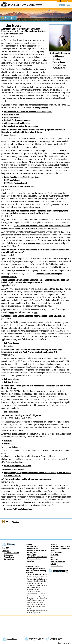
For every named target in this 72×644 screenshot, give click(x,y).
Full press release (12, 379)
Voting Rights (31, 555)
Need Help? (6, 548)
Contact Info (54, 560)
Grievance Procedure (57, 566)
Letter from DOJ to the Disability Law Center (22, 177)
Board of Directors (56, 553)
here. (39, 207)
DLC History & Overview (12, 553)
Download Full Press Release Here (18, 509)
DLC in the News (59, 68)
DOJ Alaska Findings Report (16, 183)
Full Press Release (12, 343)
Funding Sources (59, 65)
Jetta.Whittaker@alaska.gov (34, 243)
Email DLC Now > (12, 639)
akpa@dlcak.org (41, 108)
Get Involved (53, 544)
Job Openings (55, 555)
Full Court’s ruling (11, 382)
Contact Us (52, 558)
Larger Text (69, 1)
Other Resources (32, 548)
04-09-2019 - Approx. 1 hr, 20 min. (18, 465)
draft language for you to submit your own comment (38, 228)
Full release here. (11, 412)
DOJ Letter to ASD (12, 114)
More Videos (16, 522)
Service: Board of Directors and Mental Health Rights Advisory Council (60, 548)
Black (62, 1)
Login (70, 643)
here (12, 312)
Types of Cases (59, 62)
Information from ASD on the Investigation (21, 126)
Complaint (8, 346)
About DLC (6, 551)
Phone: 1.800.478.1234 (56, 638)
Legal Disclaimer (63, 643)
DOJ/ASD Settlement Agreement (17, 120)
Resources (29, 544)
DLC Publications (32, 546)
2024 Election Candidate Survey (37, 557)
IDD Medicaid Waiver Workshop (37, 550)
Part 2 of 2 (8, 443)
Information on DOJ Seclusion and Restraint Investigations (28, 111)
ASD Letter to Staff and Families (17, 123)
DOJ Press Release (12, 117)
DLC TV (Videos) (32, 553)
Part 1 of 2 (8, 440)
